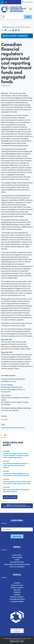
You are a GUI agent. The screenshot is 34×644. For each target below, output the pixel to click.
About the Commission (17, 567)
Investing (17, 583)
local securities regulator (10, 410)
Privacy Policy (15, 642)
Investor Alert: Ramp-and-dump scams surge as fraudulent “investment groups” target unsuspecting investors (16, 455)
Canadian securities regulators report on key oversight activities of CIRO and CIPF (16, 474)
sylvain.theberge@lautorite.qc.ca (13, 389)
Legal (22, 642)
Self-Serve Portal (29, 2)
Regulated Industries (17, 562)
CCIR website (28, 336)
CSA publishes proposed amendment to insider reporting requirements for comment (16, 465)
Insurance (17, 592)
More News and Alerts (10, 497)
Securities (17, 595)
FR (6, 2)
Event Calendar (17, 557)
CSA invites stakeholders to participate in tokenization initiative (16, 490)
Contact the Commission (17, 631)
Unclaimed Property (17, 602)
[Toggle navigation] (31, 9)
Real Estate (17, 590)
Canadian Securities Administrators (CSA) (13, 428)
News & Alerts (10, 27)
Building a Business (17, 597)
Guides (17, 560)
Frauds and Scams (17, 585)
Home (4, 27)
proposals (12, 100)
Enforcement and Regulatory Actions (17, 564)
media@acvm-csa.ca (9, 381)
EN (2, 2)
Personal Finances (17, 588)
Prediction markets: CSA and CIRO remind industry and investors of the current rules (17, 482)
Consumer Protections (17, 599)
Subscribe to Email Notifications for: (17, 506)
